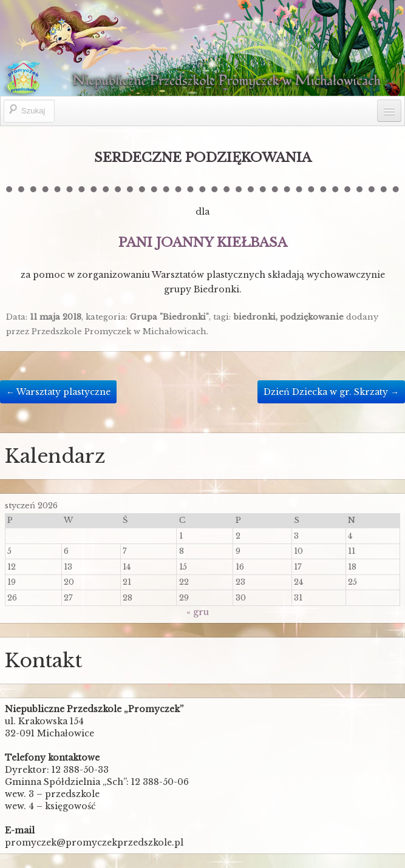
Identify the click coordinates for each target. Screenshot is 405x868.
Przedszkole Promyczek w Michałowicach (119, 331)
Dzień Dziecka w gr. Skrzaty (331, 392)
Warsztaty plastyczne (58, 392)
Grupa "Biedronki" (169, 317)
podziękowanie (312, 317)
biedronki (254, 317)
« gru (198, 612)
